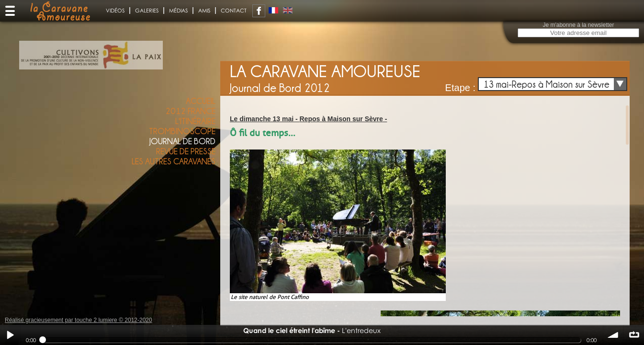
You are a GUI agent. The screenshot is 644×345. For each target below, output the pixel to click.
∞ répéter (634, 335)
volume (613, 335)
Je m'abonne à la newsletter (578, 25)
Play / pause (10, 335)
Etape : (460, 88)
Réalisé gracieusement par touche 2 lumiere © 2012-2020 (79, 320)
